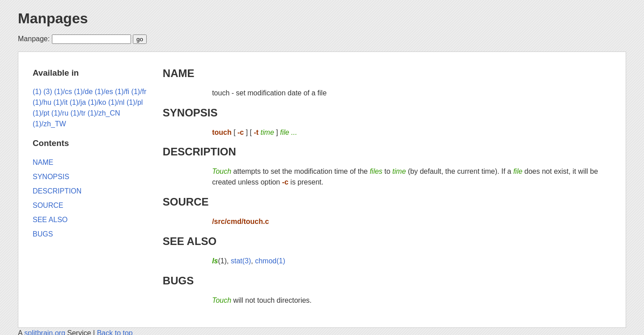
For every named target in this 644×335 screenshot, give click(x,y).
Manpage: (34, 39)
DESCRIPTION (199, 152)
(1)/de (83, 92)
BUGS (178, 281)
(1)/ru (60, 113)
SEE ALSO (190, 241)
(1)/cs (63, 92)
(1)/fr (139, 92)
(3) (48, 92)
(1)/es (104, 92)
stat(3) (241, 261)
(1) (37, 92)
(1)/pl (135, 102)
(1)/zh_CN (104, 113)
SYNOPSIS (190, 113)
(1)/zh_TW (49, 124)
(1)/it (60, 102)
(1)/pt (41, 113)
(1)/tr (78, 113)
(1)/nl (116, 102)
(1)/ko (97, 102)
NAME (179, 73)
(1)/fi (122, 92)
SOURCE (186, 202)
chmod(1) (270, 261)
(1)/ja (78, 102)
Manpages (53, 18)
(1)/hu (42, 102)
